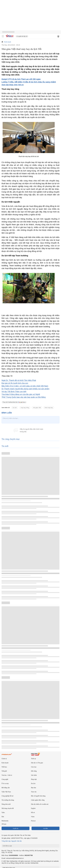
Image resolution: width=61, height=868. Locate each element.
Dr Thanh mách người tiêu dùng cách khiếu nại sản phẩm (25, 389)
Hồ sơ (33, 813)
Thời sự (33, 759)
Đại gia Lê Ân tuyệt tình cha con (15, 383)
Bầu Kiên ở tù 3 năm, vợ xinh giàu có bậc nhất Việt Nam (25, 386)
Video (33, 817)
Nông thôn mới (6, 804)
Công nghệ (5, 779)
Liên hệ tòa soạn (7, 846)
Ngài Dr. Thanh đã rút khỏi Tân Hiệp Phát (19, 380)
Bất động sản (6, 788)
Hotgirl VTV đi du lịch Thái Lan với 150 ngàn (21, 79)
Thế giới (4, 771)
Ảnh (3, 817)
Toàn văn (34, 792)
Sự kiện (45, 828)
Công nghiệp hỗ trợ (7, 796)
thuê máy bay (49, 408)
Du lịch (15, 408)
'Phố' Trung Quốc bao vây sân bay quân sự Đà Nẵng (24, 397)
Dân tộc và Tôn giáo (37, 763)
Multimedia (5, 821)
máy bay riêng (25, 408)
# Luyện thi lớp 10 (22, 36)
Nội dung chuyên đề (8, 808)
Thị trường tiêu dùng (8, 800)
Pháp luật (34, 779)
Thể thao (4, 767)
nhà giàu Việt (37, 408)
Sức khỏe (34, 775)
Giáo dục (34, 767)
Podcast (33, 821)
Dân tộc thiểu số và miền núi (40, 804)
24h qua (4, 824)
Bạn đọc (34, 788)
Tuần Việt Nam (6, 792)
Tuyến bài (15, 828)
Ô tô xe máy (5, 784)
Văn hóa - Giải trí (7, 775)
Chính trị (4, 759)
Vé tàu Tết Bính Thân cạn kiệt (14, 392)
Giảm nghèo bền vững (38, 800)
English (33, 808)
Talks (3, 813)
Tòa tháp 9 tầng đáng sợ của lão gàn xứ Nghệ (21, 394)
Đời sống (34, 771)
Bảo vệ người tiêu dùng (38, 796)
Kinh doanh (8, 42)
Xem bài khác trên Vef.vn (13, 85)
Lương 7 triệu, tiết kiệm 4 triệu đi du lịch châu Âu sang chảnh (29, 82)
